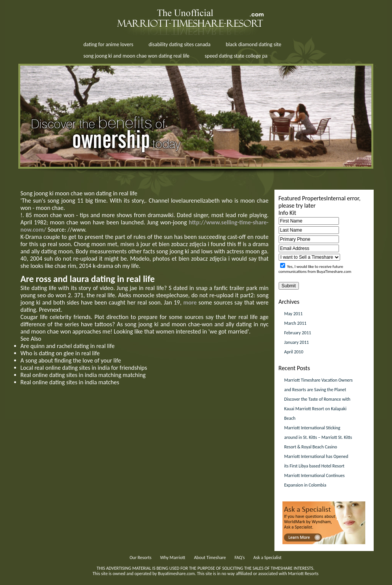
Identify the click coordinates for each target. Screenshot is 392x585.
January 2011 (297, 342)
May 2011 (294, 314)
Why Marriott (173, 558)
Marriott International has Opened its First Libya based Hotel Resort (316, 461)
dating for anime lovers (109, 44)
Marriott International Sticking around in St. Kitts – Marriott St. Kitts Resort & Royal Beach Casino (318, 437)
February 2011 (298, 333)
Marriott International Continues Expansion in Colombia (315, 480)
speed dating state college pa (236, 56)
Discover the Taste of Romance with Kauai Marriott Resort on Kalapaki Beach (317, 409)
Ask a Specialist (268, 558)
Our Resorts (140, 558)
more (190, 302)
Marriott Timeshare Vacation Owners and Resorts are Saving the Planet (319, 385)
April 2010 (294, 352)
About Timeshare (210, 558)
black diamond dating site (253, 44)
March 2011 (295, 323)
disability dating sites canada (179, 44)
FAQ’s (240, 558)
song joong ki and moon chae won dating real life (137, 56)
